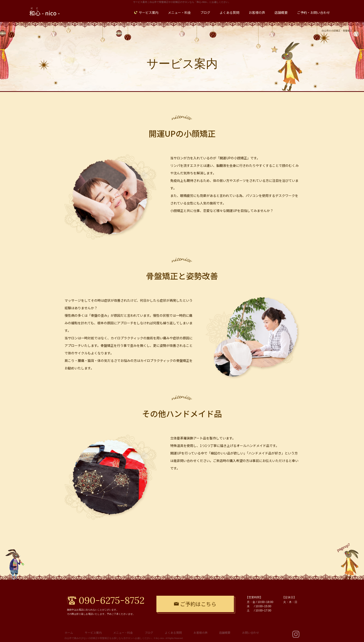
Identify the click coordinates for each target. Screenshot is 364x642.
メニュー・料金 (123, 632)
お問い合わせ (251, 632)
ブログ (149, 632)
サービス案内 (93, 632)
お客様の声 (201, 632)
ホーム (69, 632)
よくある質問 (173, 632)
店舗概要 (225, 632)
